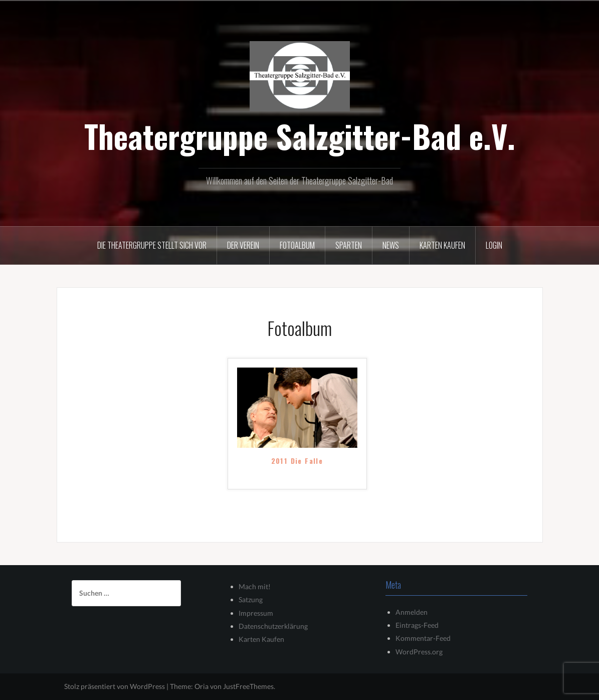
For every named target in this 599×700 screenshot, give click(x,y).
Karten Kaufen (261, 639)
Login (494, 245)
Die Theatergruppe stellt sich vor (152, 245)
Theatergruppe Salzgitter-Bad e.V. (300, 136)
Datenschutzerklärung (273, 626)
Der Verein (243, 245)
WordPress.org (419, 652)
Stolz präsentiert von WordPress (115, 686)
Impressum (256, 613)
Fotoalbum (297, 245)
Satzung (251, 599)
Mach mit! (255, 586)
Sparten (349, 245)
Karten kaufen (442, 245)
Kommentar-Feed (423, 638)
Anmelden (412, 612)
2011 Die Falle (297, 461)
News (391, 245)
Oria (202, 686)
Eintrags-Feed (417, 625)
